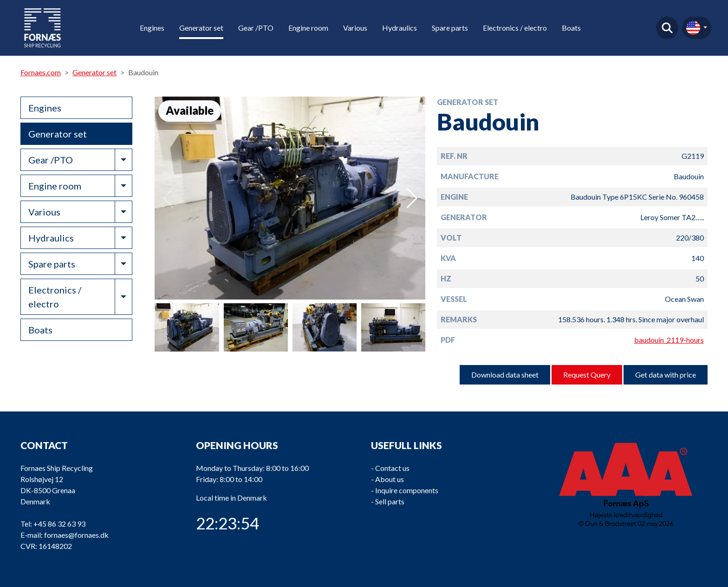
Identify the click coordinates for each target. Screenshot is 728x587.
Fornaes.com (41, 72)
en (693, 28)
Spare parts (450, 28)
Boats (571, 28)
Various (355, 28)
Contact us (392, 468)
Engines (152, 28)
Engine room (308, 28)
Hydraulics (400, 28)
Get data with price (666, 375)
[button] (412, 198)
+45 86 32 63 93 (59, 524)
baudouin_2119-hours (669, 340)
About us (390, 479)
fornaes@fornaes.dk (76, 535)
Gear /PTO (256, 28)
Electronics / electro (515, 28)
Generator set (201, 28)
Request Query (587, 375)
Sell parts (390, 501)
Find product (667, 28)
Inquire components (407, 490)
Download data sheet (505, 375)
